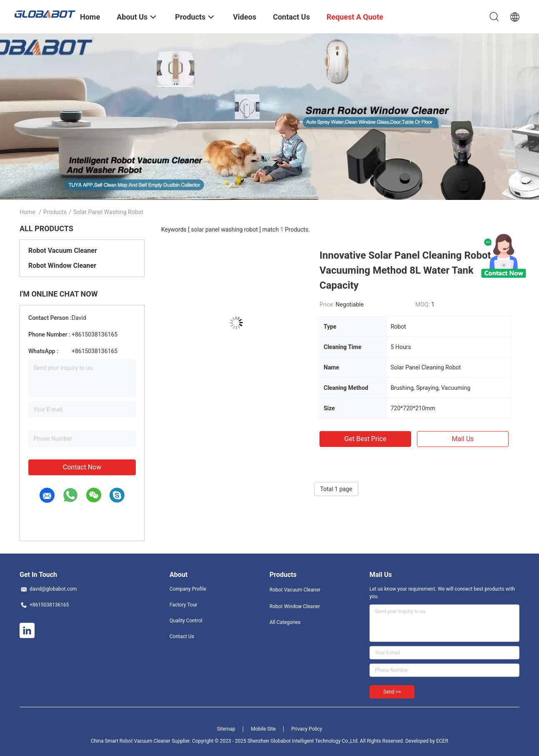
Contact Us (182, 636)
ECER (442, 741)
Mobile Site (263, 729)
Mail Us (463, 439)
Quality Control (186, 621)
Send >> (392, 692)
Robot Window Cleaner (62, 266)
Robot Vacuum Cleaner (63, 251)
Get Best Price (366, 439)
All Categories (285, 622)
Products (55, 212)
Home (27, 212)
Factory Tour (183, 605)
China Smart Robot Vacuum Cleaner (131, 741)
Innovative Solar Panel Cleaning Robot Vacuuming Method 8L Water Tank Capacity (405, 270)
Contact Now (82, 467)
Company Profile (188, 589)
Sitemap (226, 729)
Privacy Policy (307, 729)
